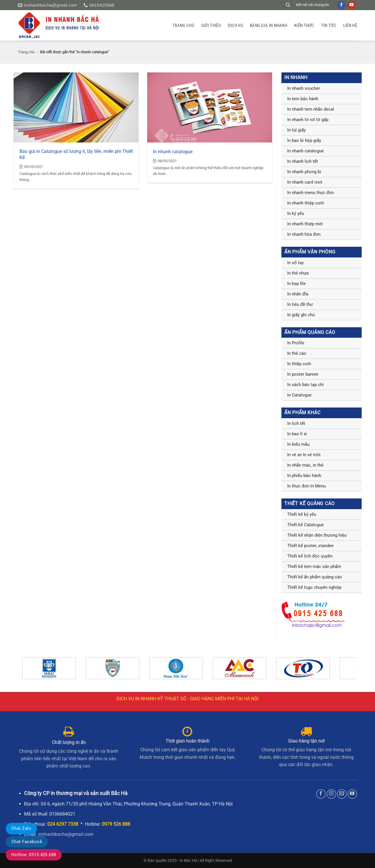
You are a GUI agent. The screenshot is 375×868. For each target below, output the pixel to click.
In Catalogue (299, 395)
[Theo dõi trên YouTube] (352, 794)
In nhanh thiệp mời (305, 224)
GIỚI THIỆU (211, 25)
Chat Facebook (27, 842)
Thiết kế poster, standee (310, 546)
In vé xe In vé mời (304, 455)
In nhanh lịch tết (303, 161)
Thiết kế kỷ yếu (302, 514)
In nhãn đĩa (298, 294)
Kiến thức (304, 25)
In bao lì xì (297, 434)
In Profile (296, 343)
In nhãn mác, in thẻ (305, 465)
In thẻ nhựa (298, 273)
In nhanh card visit (305, 182)
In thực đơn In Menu (306, 486)
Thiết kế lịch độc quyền (310, 556)
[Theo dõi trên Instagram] (331, 794)
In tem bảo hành (303, 99)
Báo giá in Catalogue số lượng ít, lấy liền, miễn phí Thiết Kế (76, 154)
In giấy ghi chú (301, 315)
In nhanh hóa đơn (304, 234)
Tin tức (329, 25)
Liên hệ (350, 25)
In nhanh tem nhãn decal (311, 109)
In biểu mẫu (298, 444)
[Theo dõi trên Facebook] (321, 794)
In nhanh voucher (304, 88)
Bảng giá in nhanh (268, 25)
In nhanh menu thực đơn (311, 193)
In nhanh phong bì (304, 172)
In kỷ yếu (296, 213)
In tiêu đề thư (300, 304)
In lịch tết (296, 423)
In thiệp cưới (299, 364)
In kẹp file (296, 284)
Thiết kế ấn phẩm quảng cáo (315, 577)
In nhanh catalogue (173, 152)
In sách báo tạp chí (305, 385)
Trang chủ (183, 25)
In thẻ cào (297, 353)
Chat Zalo (21, 828)
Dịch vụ (235, 25)
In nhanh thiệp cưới (306, 203)
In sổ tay (295, 263)
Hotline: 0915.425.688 (34, 855)
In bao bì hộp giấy (304, 140)
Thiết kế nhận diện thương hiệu (317, 535)
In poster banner (303, 374)
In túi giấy (296, 130)
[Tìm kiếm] (288, 5)
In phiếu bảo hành (304, 476)
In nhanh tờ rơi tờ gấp (308, 120)
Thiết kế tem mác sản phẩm (314, 567)
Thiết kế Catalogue (305, 525)
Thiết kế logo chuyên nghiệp (314, 587)
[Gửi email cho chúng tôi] (342, 794)
